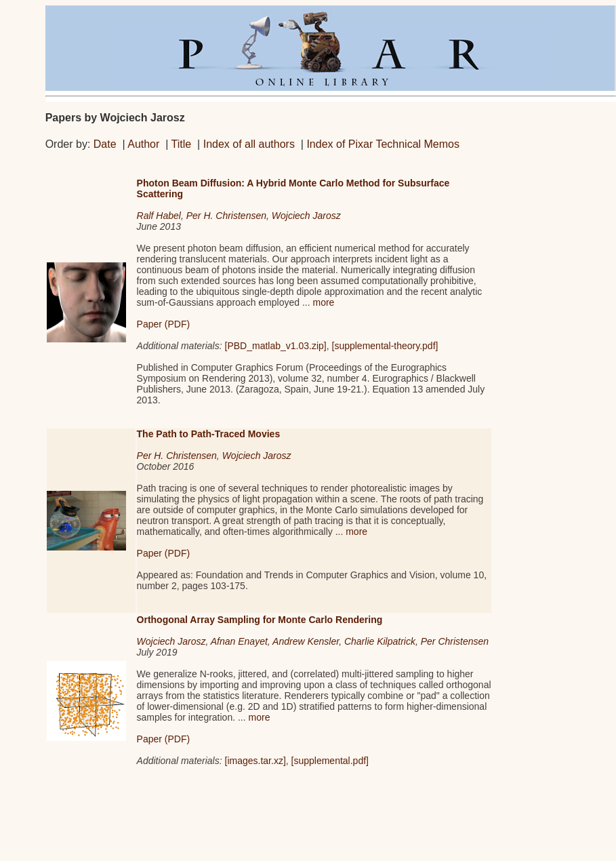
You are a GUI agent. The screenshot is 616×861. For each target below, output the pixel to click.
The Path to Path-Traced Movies (209, 434)
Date (105, 144)
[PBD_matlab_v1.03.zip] (276, 346)
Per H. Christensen (226, 216)
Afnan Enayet (239, 641)
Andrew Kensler (306, 641)
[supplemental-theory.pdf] (385, 346)
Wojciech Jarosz (306, 216)
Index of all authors (249, 144)
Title (182, 144)
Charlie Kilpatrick (380, 641)
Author (143, 144)
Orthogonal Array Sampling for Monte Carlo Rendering (260, 620)
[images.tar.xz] (255, 761)
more (323, 302)
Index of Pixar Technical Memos (383, 144)
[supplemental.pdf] (330, 761)
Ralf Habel (159, 216)
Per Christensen (455, 641)
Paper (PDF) (164, 324)
